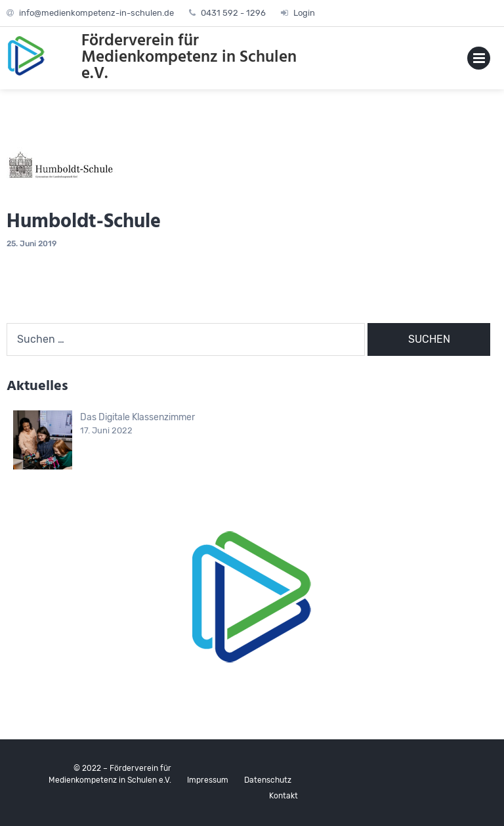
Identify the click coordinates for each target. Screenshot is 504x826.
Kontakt (283, 796)
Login (304, 13)
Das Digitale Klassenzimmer (137, 417)
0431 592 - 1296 (233, 13)
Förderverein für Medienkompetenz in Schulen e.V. (189, 58)
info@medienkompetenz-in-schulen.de (96, 13)
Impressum (208, 780)
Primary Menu (479, 61)
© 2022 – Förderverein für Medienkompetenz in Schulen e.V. (110, 774)
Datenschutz (268, 780)
